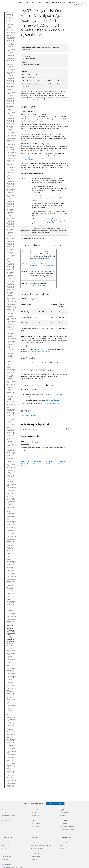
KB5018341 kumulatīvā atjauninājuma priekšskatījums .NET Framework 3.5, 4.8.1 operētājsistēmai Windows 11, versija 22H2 (12, 767)
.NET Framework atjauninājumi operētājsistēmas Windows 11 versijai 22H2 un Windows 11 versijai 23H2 (11, 17)
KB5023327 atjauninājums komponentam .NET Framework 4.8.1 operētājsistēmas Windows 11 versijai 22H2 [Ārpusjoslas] (12, 704)
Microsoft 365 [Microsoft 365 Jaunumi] (5, 818)
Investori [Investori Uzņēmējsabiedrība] (62, 845)
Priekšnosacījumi (26, 100)
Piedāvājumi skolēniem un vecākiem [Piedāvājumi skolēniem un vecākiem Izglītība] (68, 829)
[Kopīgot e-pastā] (29, 411)
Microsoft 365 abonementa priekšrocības (25, 463)
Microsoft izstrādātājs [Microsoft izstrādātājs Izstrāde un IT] (36, 840)
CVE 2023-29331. (30, 160)
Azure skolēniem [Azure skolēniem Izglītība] (64, 832)
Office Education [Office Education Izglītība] (63, 824)
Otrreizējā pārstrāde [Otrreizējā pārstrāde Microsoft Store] (35, 824)
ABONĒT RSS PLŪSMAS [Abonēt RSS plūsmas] (29, 415)
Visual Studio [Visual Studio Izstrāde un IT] (34, 859)
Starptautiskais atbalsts (55, 404)
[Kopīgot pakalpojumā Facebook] (22, 411)
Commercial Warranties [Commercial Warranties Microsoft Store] (36, 826)
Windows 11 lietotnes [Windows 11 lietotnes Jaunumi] (7, 821)
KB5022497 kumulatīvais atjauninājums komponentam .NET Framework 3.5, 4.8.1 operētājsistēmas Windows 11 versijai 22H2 (12, 688)
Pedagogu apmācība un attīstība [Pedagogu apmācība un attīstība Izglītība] (67, 826)
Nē (60, 803)
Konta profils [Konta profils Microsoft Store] (34, 812)
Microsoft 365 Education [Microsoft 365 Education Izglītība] (65, 821)
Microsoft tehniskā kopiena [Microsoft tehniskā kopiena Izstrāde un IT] (37, 848)
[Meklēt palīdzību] (81, 2)
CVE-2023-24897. (41, 121)
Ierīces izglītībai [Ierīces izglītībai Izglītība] (63, 815)
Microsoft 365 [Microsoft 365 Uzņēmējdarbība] (5, 851)
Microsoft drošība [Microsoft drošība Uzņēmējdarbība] (6, 843)
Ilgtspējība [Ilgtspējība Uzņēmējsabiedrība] (62, 848)
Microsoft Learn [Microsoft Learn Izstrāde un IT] (34, 843)
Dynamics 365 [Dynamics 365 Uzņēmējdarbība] (5, 848)
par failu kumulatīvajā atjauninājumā (39, 351)
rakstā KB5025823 (46, 258)
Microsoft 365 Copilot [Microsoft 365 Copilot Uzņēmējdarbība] (7, 857)
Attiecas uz (25, 40)
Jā (50, 803)
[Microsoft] (8, 2)
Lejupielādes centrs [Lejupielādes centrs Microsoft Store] (35, 815)
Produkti (40, 2)
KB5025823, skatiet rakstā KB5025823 (41, 266)
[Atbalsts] (19, 2)
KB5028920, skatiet (36, 285)
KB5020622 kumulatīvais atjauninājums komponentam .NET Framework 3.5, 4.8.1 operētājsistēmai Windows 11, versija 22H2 (12, 751)
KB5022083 (50, 223)
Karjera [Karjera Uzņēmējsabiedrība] (62, 840)
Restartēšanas (37, 100)
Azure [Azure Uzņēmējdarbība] (3, 845)
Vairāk (47, 2)
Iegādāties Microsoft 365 (58, 2)
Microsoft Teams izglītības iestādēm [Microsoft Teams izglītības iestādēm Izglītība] (68, 818)
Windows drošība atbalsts (54, 400)
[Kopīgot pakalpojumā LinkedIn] (25, 411)
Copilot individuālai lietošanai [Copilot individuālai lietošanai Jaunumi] (8, 815)
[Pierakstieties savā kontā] (85, 2)
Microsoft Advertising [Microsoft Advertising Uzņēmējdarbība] (7, 854)
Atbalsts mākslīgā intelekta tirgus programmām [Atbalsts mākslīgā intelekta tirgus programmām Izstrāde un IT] (41, 845)
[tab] (25, 442)
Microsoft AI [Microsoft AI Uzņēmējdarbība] (5, 840)
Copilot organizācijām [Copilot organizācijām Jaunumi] (7, 812)
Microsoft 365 (27, 2)
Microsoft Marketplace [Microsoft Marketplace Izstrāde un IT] (36, 851)
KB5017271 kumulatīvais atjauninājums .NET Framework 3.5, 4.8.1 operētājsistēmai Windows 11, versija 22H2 (12, 781)
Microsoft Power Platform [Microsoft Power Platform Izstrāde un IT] (36, 854)
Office (34, 2)
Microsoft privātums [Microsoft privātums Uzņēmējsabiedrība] (64, 843)
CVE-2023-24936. (48, 150)
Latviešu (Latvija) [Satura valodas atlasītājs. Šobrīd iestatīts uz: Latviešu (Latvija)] (8, 864)
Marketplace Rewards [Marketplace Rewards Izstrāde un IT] (36, 857)
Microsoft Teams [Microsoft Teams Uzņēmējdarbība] (6, 859)
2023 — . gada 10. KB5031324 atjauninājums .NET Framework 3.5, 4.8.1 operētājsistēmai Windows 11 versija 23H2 (12, 485)
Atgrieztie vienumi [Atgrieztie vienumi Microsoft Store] (35, 818)
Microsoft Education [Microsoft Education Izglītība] (64, 812)
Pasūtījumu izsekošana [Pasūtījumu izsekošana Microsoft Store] (36, 821)
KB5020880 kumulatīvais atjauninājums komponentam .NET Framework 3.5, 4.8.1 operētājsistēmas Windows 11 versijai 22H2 (12, 736)
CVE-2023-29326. (41, 131)
